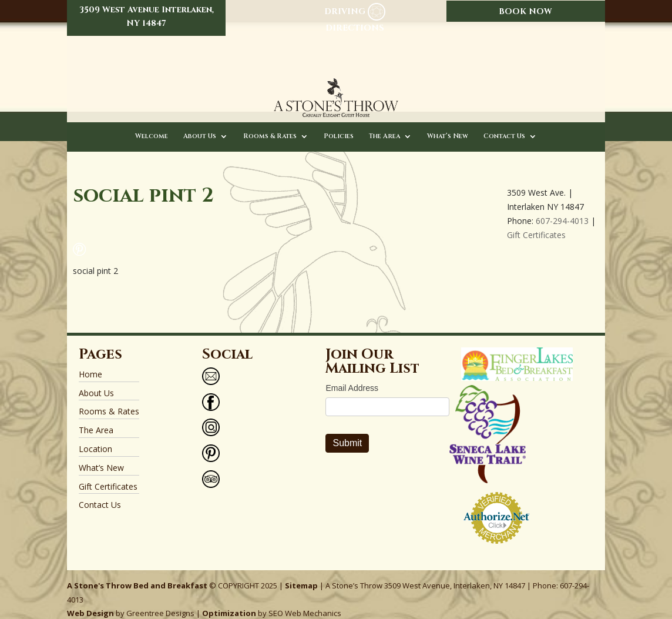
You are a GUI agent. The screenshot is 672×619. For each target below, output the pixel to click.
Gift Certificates (536, 224)
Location (95, 438)
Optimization (229, 603)
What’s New (448, 126)
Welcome (152, 126)
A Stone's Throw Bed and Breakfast (137, 575)
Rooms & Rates (270, 126)
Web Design (90, 603)
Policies (339, 126)
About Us (200, 126)
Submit (347, 432)
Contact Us (504, 126)
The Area (384, 126)
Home (90, 364)
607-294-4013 (562, 210)
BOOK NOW (525, 11)
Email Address (352, 377)
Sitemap (301, 575)
